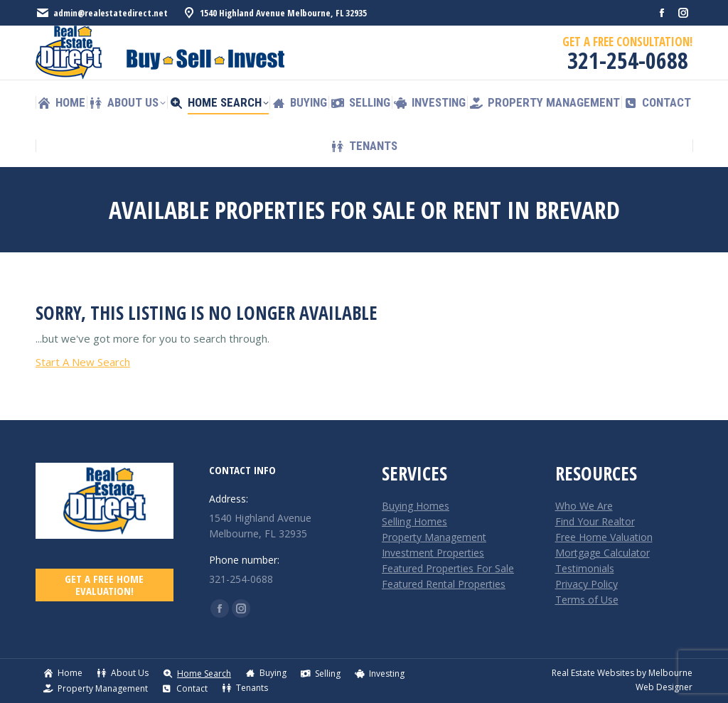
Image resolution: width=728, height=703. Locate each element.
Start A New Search (83, 362)
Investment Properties (433, 553)
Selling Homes (414, 521)
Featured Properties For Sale (448, 568)
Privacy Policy (587, 584)
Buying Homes (416, 506)
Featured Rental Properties (444, 584)
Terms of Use (587, 600)
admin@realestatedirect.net (102, 13)
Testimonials (585, 568)
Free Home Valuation (604, 537)
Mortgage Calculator (603, 553)
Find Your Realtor (595, 521)
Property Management (434, 537)
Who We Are (584, 506)
